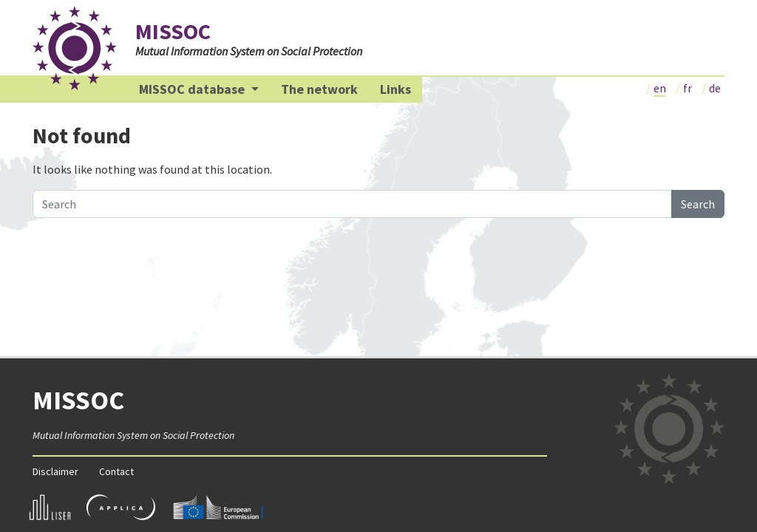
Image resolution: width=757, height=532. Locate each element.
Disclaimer (55, 471)
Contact (116, 471)
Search (698, 204)
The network (319, 89)
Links (396, 89)
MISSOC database (193, 89)
